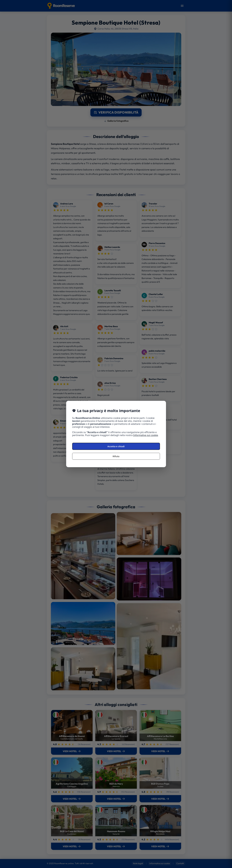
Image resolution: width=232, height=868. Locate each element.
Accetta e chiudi (116, 446)
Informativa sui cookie (146, 435)
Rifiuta (116, 456)
